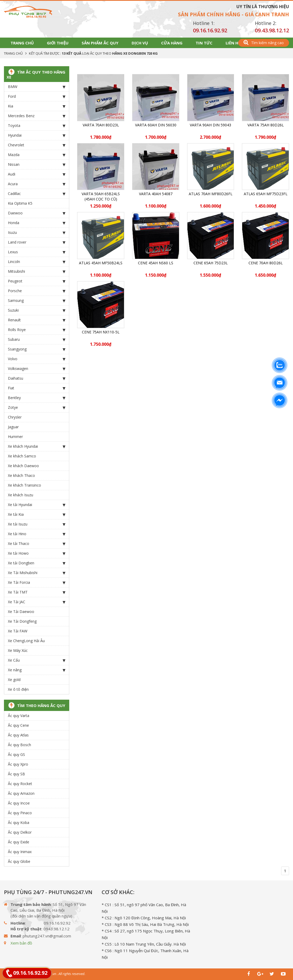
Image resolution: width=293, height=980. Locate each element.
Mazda (37, 155)
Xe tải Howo (37, 553)
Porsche (37, 291)
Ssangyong (37, 349)
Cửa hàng (172, 43)
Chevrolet (37, 145)
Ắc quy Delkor (20, 832)
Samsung (37, 301)
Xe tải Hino (37, 534)
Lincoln (37, 262)
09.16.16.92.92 (210, 30)
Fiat (37, 388)
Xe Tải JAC (37, 602)
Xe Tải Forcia (37, 582)
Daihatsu (37, 378)
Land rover (37, 242)
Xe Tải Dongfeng (22, 621)
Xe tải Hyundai (37, 505)
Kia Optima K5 (20, 203)
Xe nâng (37, 670)
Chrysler (15, 417)
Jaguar (13, 427)
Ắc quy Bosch (19, 745)
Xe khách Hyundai (37, 446)
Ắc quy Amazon (21, 793)
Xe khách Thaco (21, 475)
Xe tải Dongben (37, 563)
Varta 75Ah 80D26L (266, 125)
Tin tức (204, 43)
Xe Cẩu (37, 660)
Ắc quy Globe (19, 861)
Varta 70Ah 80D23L (101, 125)
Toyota (37, 126)
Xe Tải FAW (18, 631)
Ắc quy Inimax (20, 852)
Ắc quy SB (16, 774)
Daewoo (37, 213)
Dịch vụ (140, 43)
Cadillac (37, 194)
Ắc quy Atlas (18, 735)
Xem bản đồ (21, 943)
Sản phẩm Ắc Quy (100, 43)
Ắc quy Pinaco (20, 813)
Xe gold (14, 680)
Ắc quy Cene (18, 725)
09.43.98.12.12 (272, 30)
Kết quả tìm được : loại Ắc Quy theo (93, 53)
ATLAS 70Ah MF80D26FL (211, 194)
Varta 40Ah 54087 (156, 194)
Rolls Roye (37, 330)
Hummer (15, 437)
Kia (37, 106)
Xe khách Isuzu (21, 495)
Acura (37, 184)
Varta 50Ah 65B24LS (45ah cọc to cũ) (101, 196)
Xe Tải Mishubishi (37, 573)
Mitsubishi (37, 271)
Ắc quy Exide (19, 842)
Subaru (37, 339)
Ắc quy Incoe (19, 803)
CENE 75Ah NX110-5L (101, 332)
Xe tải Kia (37, 514)
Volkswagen (37, 369)
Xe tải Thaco (37, 544)
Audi (37, 174)
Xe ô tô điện (18, 689)
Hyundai (37, 135)
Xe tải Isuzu (37, 524)
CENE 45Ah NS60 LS (156, 263)
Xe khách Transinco (24, 485)
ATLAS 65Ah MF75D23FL (266, 194)
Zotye (37, 408)
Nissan (37, 164)
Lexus (37, 252)
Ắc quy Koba (19, 822)
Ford (37, 96)
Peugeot (37, 281)
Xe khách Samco (22, 456)
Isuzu (37, 233)
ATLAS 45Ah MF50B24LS (101, 263)
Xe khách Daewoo (23, 466)
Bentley (37, 398)
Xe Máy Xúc (18, 650)
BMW (37, 87)
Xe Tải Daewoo (21, 612)
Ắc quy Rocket (20, 784)
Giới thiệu (58, 43)
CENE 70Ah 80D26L (266, 263)
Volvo (37, 359)
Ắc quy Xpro (18, 764)
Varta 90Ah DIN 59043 (210, 125)
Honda (37, 223)
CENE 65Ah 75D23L (211, 263)
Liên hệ (233, 43)
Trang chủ (22, 43)
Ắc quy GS (16, 754)
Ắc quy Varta (19, 716)
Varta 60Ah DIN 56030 (156, 125)
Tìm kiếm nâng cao (264, 42)
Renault (37, 320)
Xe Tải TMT (37, 592)
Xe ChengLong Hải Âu (26, 641)
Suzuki (37, 310)
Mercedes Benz (37, 116)
